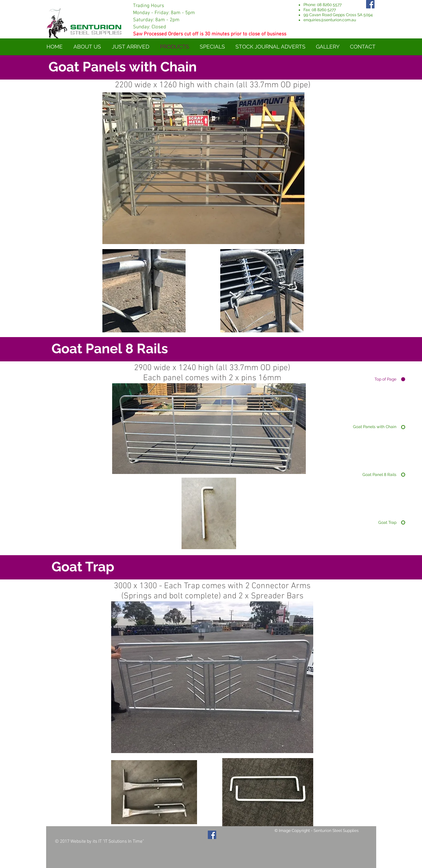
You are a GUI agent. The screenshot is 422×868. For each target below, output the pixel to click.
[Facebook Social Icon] (212, 835)
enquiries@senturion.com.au (330, 20)
